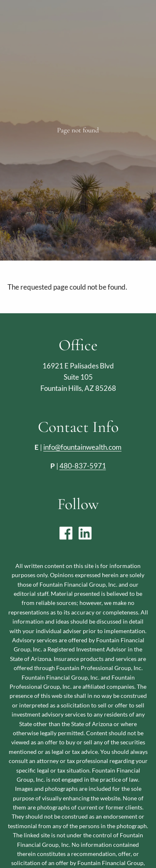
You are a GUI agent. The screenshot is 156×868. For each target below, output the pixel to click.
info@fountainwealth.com (82, 447)
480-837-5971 (83, 466)
